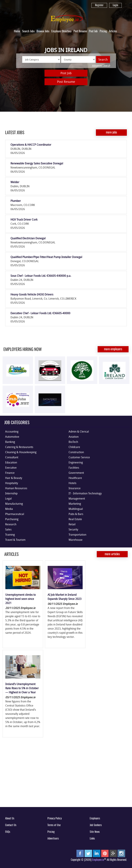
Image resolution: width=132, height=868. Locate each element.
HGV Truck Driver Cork (24, 220)
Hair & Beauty (14, 478)
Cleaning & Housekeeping (21, 452)
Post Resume (80, 31)
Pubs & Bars (76, 514)
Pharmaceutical (15, 514)
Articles (113, 31)
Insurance (75, 488)
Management (77, 499)
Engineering (76, 462)
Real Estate (75, 519)
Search (103, 59)
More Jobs (111, 133)
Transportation (77, 535)
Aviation (74, 437)
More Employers (113, 349)
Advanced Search (101, 65)
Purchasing (12, 519)
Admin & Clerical (79, 432)
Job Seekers (96, 825)
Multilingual (76, 509)
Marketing (75, 504)
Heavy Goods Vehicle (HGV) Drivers (32, 294)
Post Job (93, 31)
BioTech (73, 442)
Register (99, 5)
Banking (10, 442)
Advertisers (53, 839)
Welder (15, 182)
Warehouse (76, 540)
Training (10, 535)
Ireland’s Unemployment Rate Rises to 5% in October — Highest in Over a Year (22, 688)
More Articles (112, 554)
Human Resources (16, 488)
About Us (10, 819)
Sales (8, 529)
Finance (10, 473)
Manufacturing (14, 504)
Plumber (16, 201)
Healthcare (75, 478)
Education (11, 462)
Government (76, 473)
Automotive (12, 437)
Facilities (74, 468)
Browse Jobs (43, 31)
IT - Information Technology (85, 493)
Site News (95, 832)
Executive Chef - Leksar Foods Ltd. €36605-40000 (40, 313)
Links (92, 839)
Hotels (72, 483)
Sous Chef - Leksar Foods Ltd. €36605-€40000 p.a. (41, 276)
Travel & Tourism (15, 540)
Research (11, 524)
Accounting (12, 432)
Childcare (74, 447)
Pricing (103, 31)
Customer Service (79, 457)
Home (17, 31)
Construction (76, 452)
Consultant (12, 457)
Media (9, 509)
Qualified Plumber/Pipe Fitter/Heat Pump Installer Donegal (46, 257)
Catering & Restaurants (19, 447)
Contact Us (11, 825)
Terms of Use (54, 825)
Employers (95, 819)
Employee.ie (98, 860)
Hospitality (12, 483)
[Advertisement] (66, 777)
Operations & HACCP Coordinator (31, 145)
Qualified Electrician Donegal (28, 238)
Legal (8, 499)
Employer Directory (61, 31)
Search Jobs (28, 31)
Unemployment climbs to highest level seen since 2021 (21, 599)
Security (73, 529)
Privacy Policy (55, 819)
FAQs (8, 832)
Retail (72, 524)
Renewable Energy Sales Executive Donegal (37, 163)
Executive (11, 468)
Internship (11, 493)
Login (115, 5)
